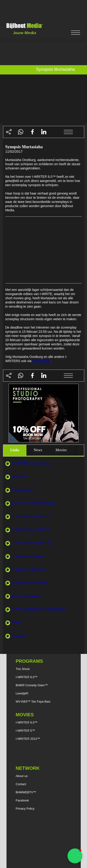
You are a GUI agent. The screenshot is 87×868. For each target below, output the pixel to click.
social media (41, 361)
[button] (75, 856)
